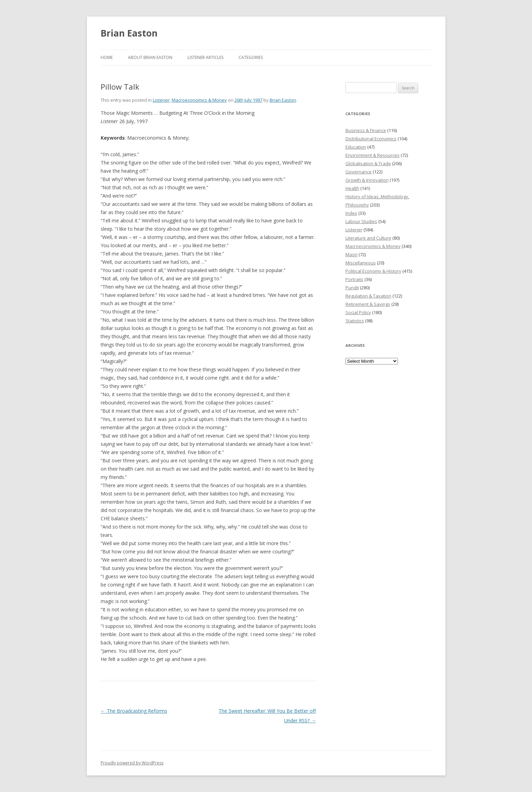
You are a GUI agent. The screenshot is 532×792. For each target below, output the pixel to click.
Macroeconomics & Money (199, 100)
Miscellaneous (361, 263)
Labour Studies (361, 221)
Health (352, 188)
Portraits (354, 279)
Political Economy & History (373, 271)
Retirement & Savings (368, 304)
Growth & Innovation (367, 180)
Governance (359, 172)
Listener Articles (205, 57)
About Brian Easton (150, 57)
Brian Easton (129, 33)
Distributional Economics (371, 139)
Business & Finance (366, 130)
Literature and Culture (368, 238)
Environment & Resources (373, 155)
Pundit (352, 288)
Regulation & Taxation (368, 296)
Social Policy (358, 312)
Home (107, 57)
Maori (352, 254)
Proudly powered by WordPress (132, 763)
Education (356, 147)
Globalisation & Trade (368, 163)
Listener (161, 100)
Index (351, 213)
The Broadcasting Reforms (134, 711)
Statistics (355, 321)
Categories (251, 57)
